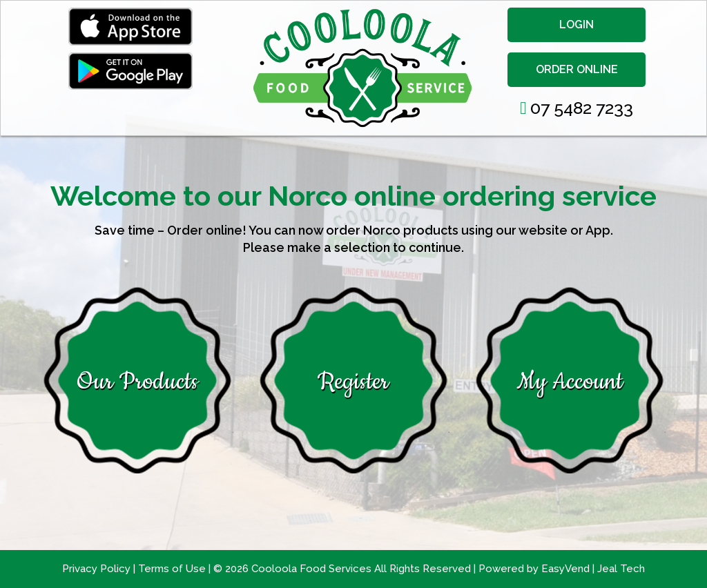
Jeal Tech (621, 569)
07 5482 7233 (577, 108)
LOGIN (577, 24)
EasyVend (565, 569)
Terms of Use (173, 569)
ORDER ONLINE (577, 69)
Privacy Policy (98, 569)
